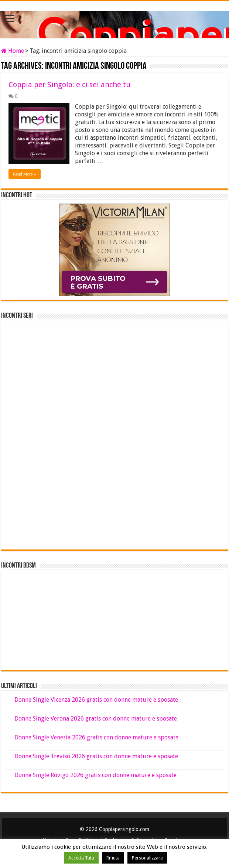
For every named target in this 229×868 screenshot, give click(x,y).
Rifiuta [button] (113, 858)
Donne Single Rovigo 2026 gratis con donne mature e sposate (95, 775)
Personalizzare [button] (147, 858)
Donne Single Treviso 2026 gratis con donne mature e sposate (96, 756)
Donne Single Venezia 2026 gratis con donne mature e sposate (96, 737)
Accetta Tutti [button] (81, 858)
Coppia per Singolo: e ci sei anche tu (70, 85)
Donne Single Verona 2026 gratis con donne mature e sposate (96, 719)
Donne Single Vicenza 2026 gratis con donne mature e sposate (96, 700)
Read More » (25, 174)
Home (13, 51)
